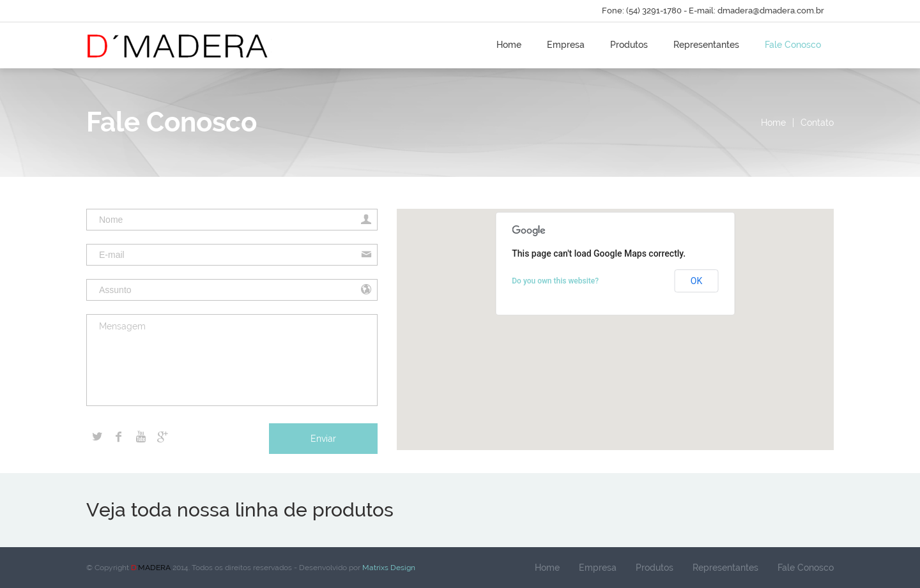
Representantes (706, 45)
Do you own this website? (555, 281)
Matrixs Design (388, 568)
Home (509, 45)
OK (696, 281)
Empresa (566, 45)
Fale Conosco (793, 45)
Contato (817, 123)
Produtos (629, 45)
